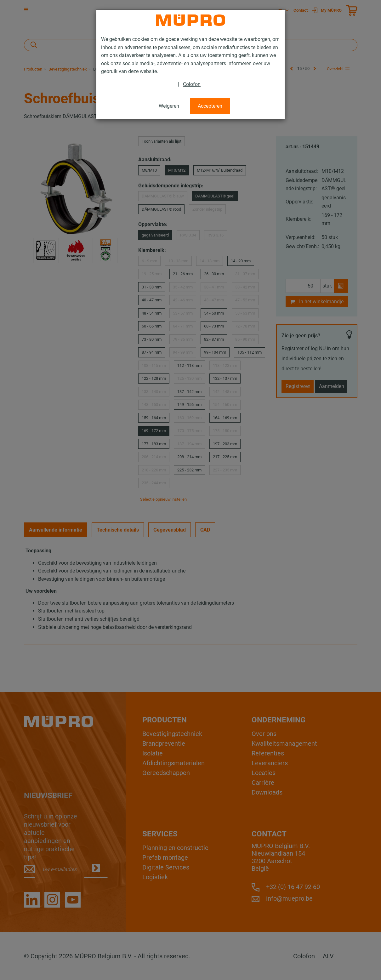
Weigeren (169, 106)
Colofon (192, 84)
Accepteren (210, 106)
